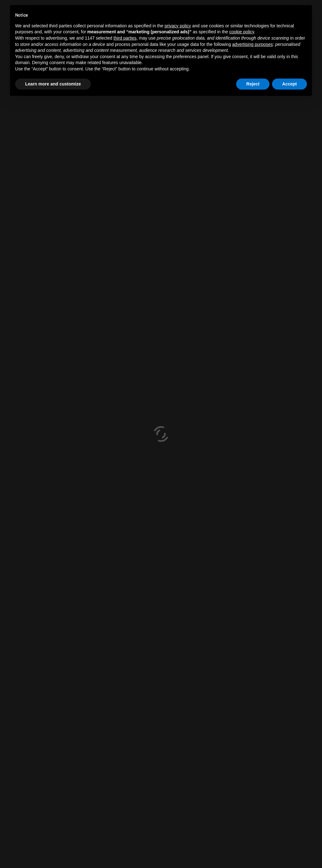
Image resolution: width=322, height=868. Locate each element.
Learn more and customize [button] (53, 84)
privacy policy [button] (178, 26)
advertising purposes (252, 44)
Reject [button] (253, 84)
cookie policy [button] (242, 32)
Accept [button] (289, 84)
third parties (125, 38)
